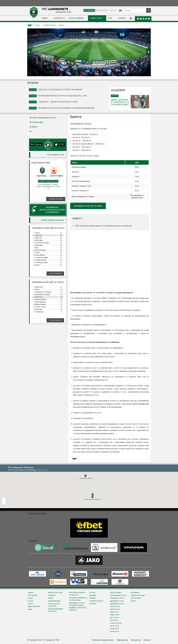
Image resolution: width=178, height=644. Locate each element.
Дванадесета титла (117, 601)
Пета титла (114, 620)
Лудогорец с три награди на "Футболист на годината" (56, 90)
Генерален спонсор (96, 601)
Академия (93, 595)
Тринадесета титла (117, 598)
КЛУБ (110, 18)
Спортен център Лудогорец (54, 605)
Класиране (52, 595)
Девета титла (115, 609)
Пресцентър (136, 640)
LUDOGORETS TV (59, 18)
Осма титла (114, 612)
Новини (30, 593)
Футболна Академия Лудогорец (55, 610)
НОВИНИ (44, 18)
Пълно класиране (56, 273)
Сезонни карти (136, 598)
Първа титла (114, 632)
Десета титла (115, 607)
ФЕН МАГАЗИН (89, 10)
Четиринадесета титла (118, 595)
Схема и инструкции (138, 595)
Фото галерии (33, 595)
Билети (61, 25)
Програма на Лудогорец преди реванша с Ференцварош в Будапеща (62, 108)
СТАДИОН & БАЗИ (96, 18)
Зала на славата (116, 593)
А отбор (30, 598)
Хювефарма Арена (49, 25)
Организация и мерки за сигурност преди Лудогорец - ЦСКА (58, 96)
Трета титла (114, 626)
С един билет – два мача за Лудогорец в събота (53, 102)
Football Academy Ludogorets (53, 220)
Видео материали (34, 607)
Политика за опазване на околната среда (78, 599)
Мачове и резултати (56, 199)
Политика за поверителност (103, 640)
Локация (92, 598)
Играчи (51, 598)
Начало (37, 25)
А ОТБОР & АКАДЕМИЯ (76, 18)
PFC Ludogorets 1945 (56, 155)
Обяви (30, 609)
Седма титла (115, 615)
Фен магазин (135, 593)
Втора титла (114, 629)
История (92, 593)
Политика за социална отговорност (77, 594)
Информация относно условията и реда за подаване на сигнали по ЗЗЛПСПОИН (78, 607)
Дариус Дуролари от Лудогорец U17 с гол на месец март (120, 102)
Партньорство (122, 640)
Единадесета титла (117, 604)
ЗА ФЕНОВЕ (122, 18)
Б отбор (30, 601)
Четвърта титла (116, 623)
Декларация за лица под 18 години (88, 206)
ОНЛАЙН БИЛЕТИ (102, 10)
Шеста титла (114, 618)
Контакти (113, 10)
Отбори (30, 604)
